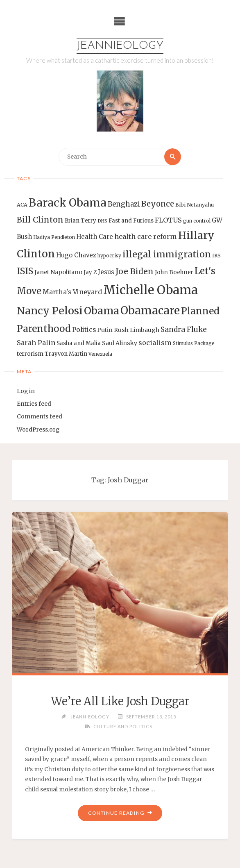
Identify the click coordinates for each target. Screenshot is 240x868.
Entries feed (34, 404)
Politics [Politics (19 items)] (84, 329)
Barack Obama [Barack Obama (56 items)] (68, 203)
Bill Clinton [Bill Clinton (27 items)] (40, 220)
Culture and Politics (123, 726)
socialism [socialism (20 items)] (155, 343)
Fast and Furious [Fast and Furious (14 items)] (131, 221)
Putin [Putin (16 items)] (105, 330)
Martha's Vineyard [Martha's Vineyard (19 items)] (72, 292)
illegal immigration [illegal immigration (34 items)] (167, 254)
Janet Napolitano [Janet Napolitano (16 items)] (58, 272)
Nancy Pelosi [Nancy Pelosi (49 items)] (50, 311)
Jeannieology (120, 46)
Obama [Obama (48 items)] (102, 311)
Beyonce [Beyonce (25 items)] (158, 204)
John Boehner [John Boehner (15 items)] (174, 272)
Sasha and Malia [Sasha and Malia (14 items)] (79, 343)
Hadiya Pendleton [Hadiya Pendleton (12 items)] (54, 237)
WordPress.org (38, 430)
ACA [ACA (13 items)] (22, 205)
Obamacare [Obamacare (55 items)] (150, 310)
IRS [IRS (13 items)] (216, 256)
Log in (26, 391)
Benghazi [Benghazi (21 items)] (124, 204)
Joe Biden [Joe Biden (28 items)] (135, 271)
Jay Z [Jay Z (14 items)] (90, 272)
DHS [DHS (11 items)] (102, 221)
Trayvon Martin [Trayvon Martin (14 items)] (66, 354)
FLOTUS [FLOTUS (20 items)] (168, 220)
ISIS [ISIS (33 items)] (25, 271)
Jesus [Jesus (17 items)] (106, 272)
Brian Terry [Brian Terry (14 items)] (80, 221)
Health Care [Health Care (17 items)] (95, 237)
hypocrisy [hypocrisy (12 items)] (109, 256)
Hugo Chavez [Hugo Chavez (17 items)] (76, 255)
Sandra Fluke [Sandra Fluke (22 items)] (184, 329)
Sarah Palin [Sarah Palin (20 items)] (36, 343)
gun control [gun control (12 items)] (197, 221)
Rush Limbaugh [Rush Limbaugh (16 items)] (137, 330)
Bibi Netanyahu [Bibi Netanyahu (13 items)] (195, 205)
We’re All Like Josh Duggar (120, 701)
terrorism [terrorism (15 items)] (30, 354)
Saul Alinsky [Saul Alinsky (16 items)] (120, 343)
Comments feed (40, 417)
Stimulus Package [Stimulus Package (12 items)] (194, 343)
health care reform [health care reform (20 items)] (146, 236)
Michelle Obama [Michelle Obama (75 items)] (151, 290)
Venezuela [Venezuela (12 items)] (100, 354)
